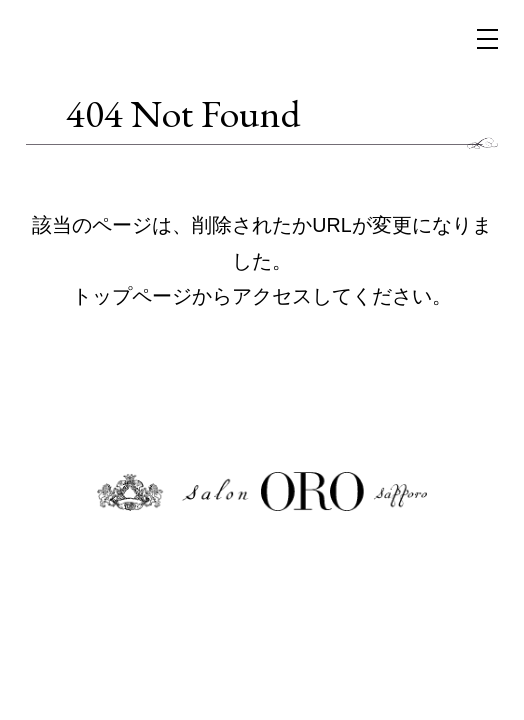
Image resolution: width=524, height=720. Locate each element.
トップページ (132, 296)
